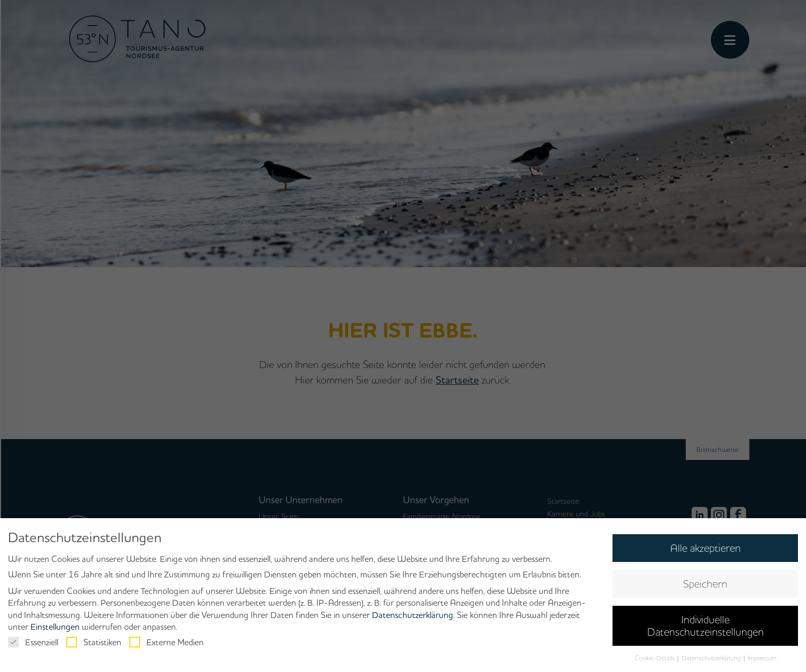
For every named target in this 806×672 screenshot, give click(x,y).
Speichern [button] (705, 584)
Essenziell (33, 642)
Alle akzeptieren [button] (706, 548)
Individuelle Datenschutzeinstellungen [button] (706, 625)
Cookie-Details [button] (655, 658)
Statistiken (94, 642)
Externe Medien (166, 642)
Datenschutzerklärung (413, 615)
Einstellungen (55, 627)
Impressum (762, 658)
